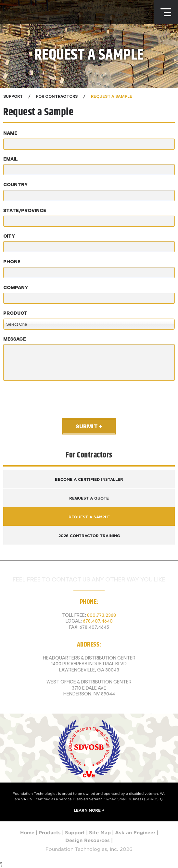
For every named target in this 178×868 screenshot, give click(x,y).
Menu (166, 12)
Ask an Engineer (135, 833)
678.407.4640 (98, 621)
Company (16, 287)
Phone (12, 261)
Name (10, 133)
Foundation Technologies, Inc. (36, 12)
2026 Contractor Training (89, 536)
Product (15, 313)
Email (11, 159)
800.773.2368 (102, 615)
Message (15, 339)
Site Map (100, 833)
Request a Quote (89, 498)
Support (75, 833)
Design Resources (88, 840)
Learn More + (89, 810)
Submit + (89, 426)
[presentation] (53, 399)
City (9, 236)
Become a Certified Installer (89, 479)
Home (27, 833)
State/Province (25, 210)
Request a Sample (112, 96)
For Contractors (57, 96)
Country (15, 184)
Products (50, 833)
